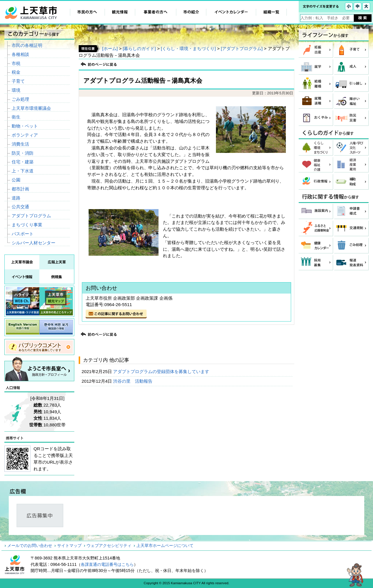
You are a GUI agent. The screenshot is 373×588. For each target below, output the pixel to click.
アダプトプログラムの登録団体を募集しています (162, 371)
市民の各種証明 (27, 45)
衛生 (16, 117)
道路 (16, 198)
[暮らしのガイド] (139, 48)
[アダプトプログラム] (242, 48)
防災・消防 (23, 153)
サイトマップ (69, 545)
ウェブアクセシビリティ (109, 545)
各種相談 (20, 54)
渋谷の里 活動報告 (133, 381)
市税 (16, 63)
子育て (18, 81)
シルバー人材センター (34, 243)
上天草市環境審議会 (31, 108)
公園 (16, 180)
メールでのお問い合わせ (30, 545)
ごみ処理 (20, 99)
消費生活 (20, 144)
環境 (16, 90)
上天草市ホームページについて (165, 545)
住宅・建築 (23, 162)
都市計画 (20, 189)
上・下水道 (23, 171)
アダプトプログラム (31, 216)
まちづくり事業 (27, 225)
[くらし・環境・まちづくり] (188, 48)
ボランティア (25, 135)
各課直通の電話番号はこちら (107, 564)
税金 (16, 72)
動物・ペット (25, 126)
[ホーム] (110, 48)
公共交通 (20, 207)
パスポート (23, 234)
